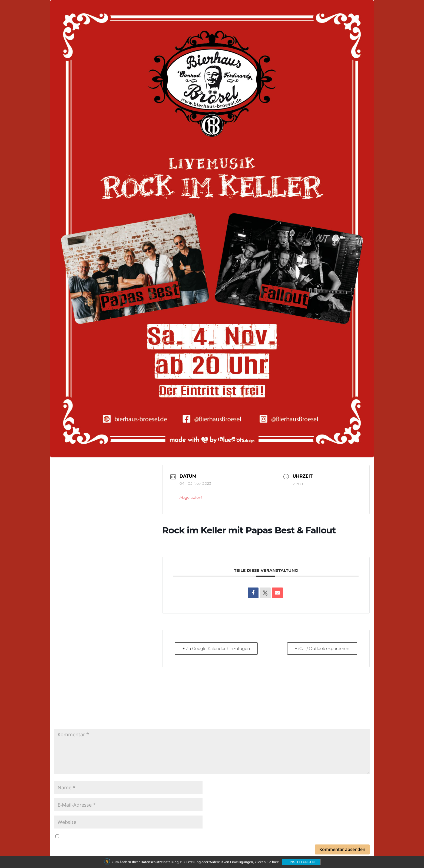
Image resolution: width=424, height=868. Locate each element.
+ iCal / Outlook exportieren (322, 648)
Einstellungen (301, 862)
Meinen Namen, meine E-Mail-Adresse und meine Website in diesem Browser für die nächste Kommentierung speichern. (184, 836)
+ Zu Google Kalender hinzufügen (216, 648)
